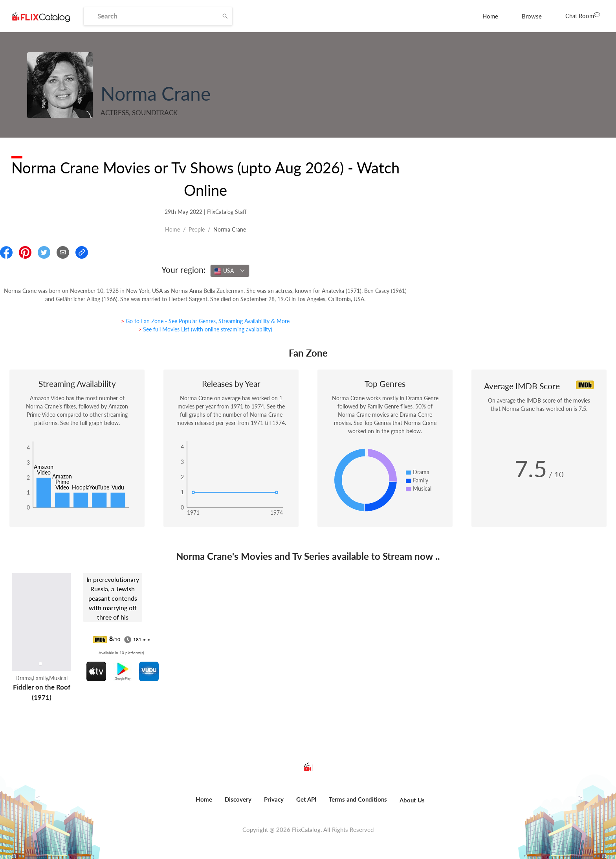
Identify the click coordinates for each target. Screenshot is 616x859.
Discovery (238, 799)
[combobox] (230, 271)
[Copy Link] (82, 252)
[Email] (63, 252)
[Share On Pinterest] (25, 252)
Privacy (274, 799)
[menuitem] (490, 16)
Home (490, 16)
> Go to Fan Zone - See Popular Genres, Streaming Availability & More (205, 321)
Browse (532, 16)
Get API (306, 799)
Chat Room (583, 15)
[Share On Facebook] (6, 252)
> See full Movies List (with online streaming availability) (205, 329)
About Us (412, 800)
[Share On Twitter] (44, 252)
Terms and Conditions (358, 799)
